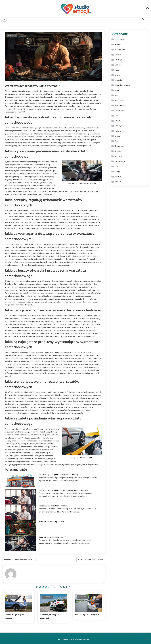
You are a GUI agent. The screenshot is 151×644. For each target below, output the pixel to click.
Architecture (120, 39)
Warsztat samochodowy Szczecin (52, 522)
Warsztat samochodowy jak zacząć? (53, 537)
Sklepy (117, 136)
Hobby (117, 70)
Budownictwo (120, 50)
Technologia (120, 146)
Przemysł (119, 126)
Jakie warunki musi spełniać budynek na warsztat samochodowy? (63, 490)
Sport (117, 141)
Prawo (117, 121)
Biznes (118, 45)
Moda (117, 90)
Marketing (119, 80)
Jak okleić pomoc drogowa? (88, 615)
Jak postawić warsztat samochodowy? (53, 506)
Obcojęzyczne (120, 111)
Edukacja (118, 60)
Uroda (117, 166)
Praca (117, 116)
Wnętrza (118, 177)
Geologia (118, 65)
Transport (119, 151)
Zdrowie (118, 182)
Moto (117, 95)
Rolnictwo (119, 131)
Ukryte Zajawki (121, 161)
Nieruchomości (121, 106)
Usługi (117, 172)
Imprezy (118, 75)
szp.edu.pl (90, 458)
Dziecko (118, 55)
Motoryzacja (120, 100)
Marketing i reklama (122, 85)
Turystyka (119, 156)
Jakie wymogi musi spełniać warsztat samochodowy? (59, 475)
